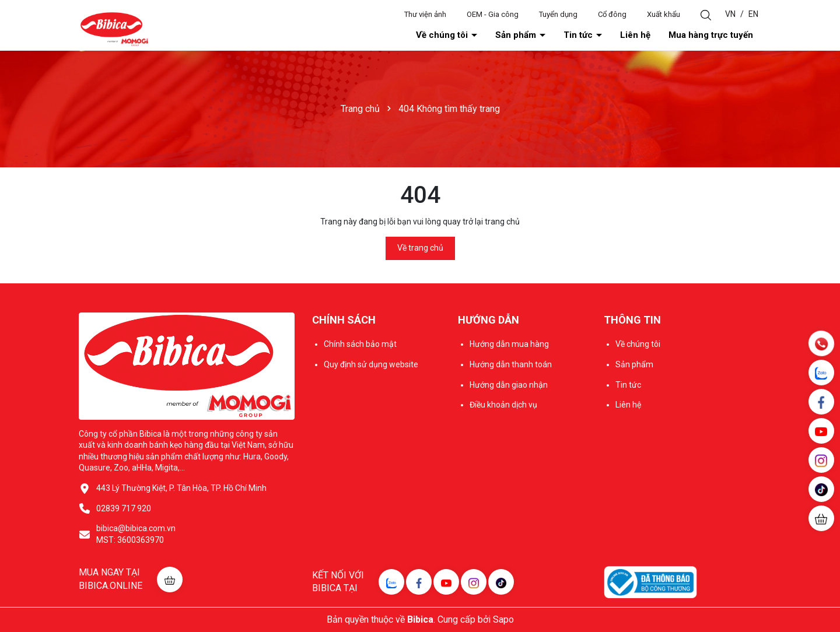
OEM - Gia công (493, 14)
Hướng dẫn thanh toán (511, 364)
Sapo (503, 619)
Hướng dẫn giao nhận (509, 385)
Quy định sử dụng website (371, 364)
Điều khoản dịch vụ (503, 405)
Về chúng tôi (443, 35)
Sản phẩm (517, 35)
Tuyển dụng (558, 14)
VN (730, 14)
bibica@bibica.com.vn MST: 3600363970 (136, 534)
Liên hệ (635, 35)
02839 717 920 (124, 508)
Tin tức (579, 35)
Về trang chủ (420, 248)
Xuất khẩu (664, 14)
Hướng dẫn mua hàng (509, 344)
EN (753, 14)
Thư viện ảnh (425, 14)
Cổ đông (612, 14)
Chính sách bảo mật (360, 344)
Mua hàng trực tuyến (711, 35)
